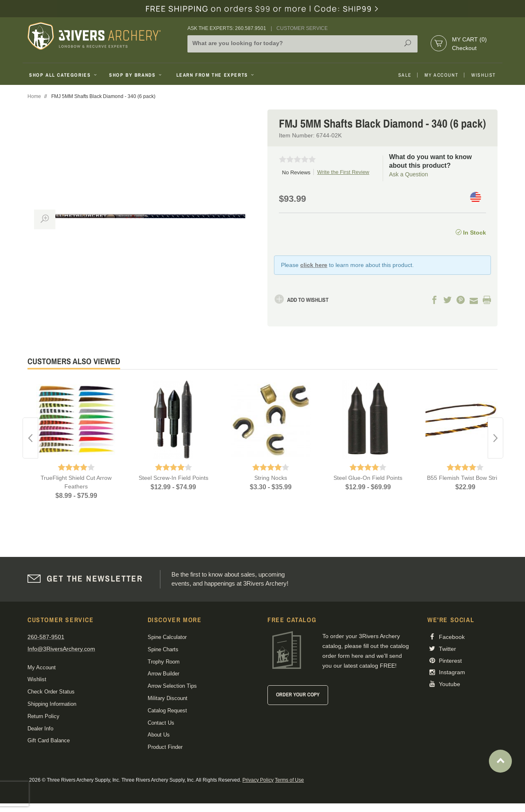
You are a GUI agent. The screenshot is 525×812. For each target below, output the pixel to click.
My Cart (469, 39)
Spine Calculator (167, 637)
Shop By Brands (136, 75)
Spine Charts (163, 649)
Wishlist (484, 75)
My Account (441, 75)
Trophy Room (164, 662)
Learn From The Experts (216, 75)
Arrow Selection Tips (172, 686)
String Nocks (271, 478)
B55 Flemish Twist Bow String (465, 478)
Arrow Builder (163, 674)
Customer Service (302, 28)
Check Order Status (51, 692)
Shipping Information (52, 704)
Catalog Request (167, 710)
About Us (159, 735)
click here (314, 265)
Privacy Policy (258, 780)
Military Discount (168, 698)
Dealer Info (40, 729)
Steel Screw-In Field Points (173, 478)
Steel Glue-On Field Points (368, 478)
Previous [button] (30, 438)
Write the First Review (343, 172)
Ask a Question (409, 174)
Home (34, 96)
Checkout (464, 48)
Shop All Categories (64, 75)
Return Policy (43, 716)
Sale (405, 75)
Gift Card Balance (49, 740)
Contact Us (161, 723)
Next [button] (495, 438)
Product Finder (165, 747)
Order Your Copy (298, 695)
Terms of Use (289, 780)
